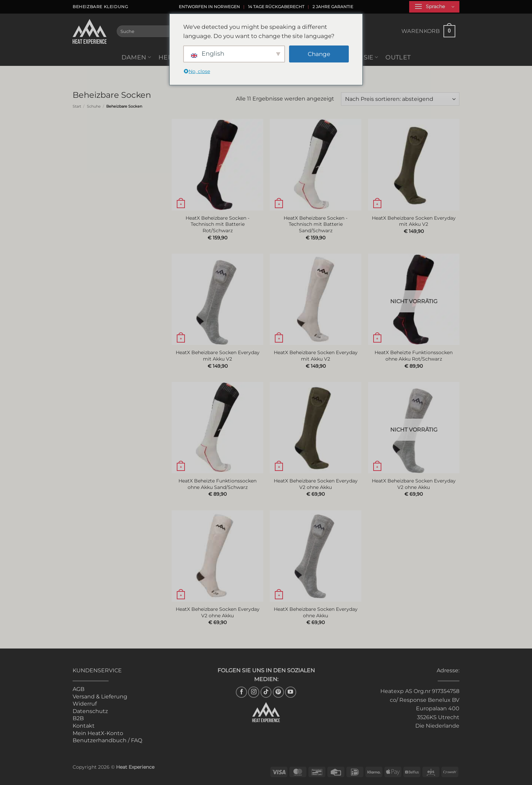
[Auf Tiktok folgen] (266, 692)
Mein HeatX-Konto (98, 733)
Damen (136, 57)
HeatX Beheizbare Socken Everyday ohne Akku (316, 612)
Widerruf (85, 704)
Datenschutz (90, 711)
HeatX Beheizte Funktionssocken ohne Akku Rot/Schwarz (414, 356)
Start (77, 106)
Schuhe (94, 106)
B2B (78, 718)
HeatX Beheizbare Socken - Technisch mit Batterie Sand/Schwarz (316, 224)
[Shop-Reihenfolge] (400, 99)
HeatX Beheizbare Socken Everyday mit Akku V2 (414, 221)
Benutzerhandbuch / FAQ (107, 740)
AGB (79, 689)
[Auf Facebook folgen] (241, 692)
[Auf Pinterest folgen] (278, 692)
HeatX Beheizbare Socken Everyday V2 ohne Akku (316, 484)
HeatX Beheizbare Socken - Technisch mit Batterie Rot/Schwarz (217, 224)
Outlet (398, 57)
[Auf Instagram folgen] (254, 692)
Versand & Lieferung (100, 697)
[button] (434, 7)
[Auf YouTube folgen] (291, 692)
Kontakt (84, 726)
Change (319, 54)
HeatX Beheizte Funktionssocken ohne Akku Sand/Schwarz (217, 484)
